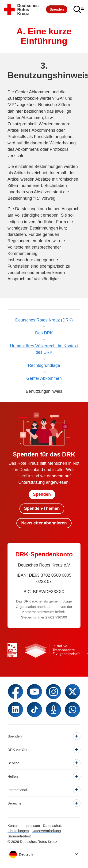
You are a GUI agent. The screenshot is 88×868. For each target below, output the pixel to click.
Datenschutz (53, 826)
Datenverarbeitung (46, 831)
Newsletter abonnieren (44, 523)
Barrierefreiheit (19, 836)
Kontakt (13, 826)
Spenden (57, 9)
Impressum (31, 826)
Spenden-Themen (42, 508)
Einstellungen (18, 831)
